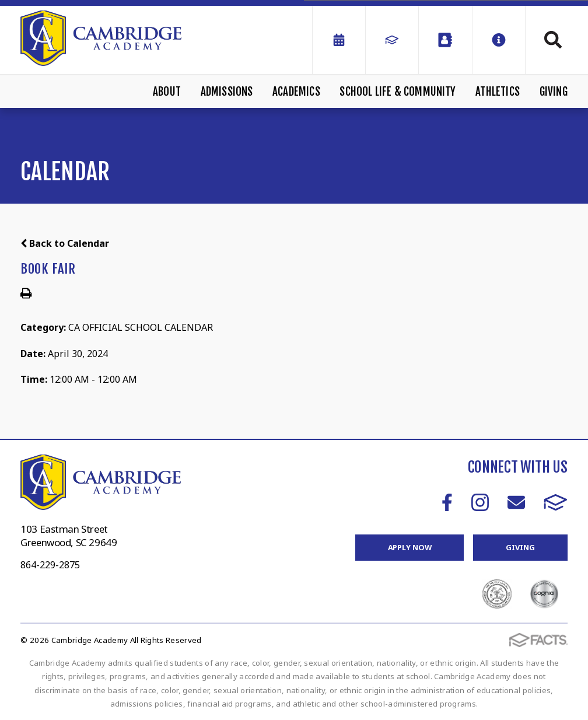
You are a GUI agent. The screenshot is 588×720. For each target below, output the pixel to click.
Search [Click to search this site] (553, 40)
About (167, 92)
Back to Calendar (65, 243)
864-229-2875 (50, 565)
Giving (554, 92)
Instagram (480, 502)
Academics (296, 92)
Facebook (447, 502)
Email (516, 502)
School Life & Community (398, 92)
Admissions (227, 92)
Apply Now (410, 547)
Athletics (498, 92)
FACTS (556, 502)
